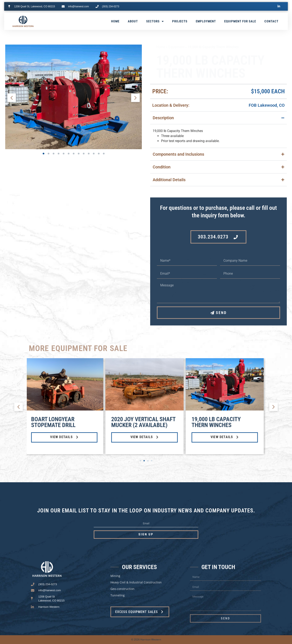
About (133, 21)
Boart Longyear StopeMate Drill (55, 422)
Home (115, 21)
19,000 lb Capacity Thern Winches (218, 422)
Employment (206, 21)
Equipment (170, 47)
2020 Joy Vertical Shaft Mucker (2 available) (145, 422)
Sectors (155, 21)
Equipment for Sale (240, 21)
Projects (180, 21)
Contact (271, 21)
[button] (12, 98)
